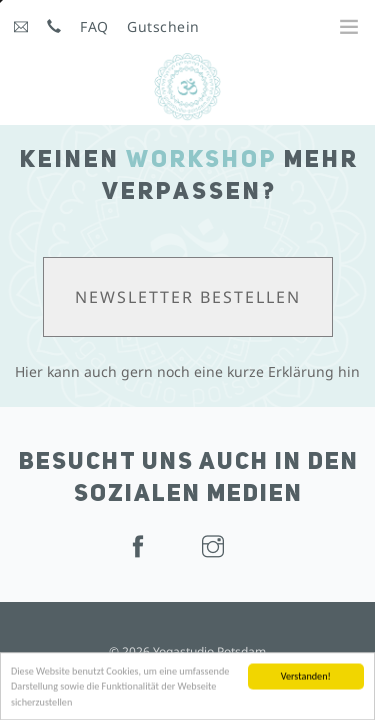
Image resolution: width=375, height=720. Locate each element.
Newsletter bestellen (188, 297)
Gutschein (163, 26)
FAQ (94, 26)
